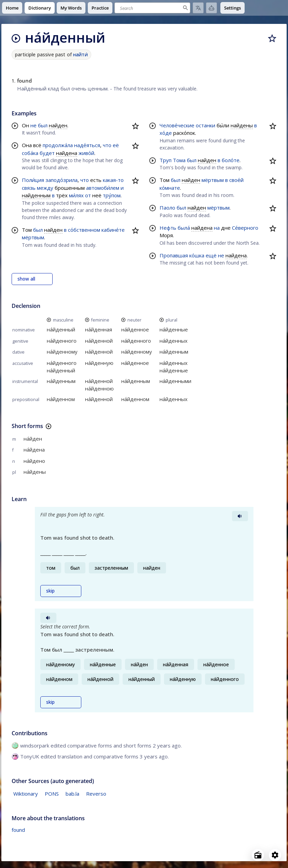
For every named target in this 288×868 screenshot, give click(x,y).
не (33, 125)
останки (205, 125)
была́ (184, 228)
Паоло (167, 208)
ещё (211, 255)
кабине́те (113, 230)
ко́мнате (170, 188)
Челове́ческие (177, 125)
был (43, 125)
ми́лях (76, 195)
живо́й (86, 153)
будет (47, 153)
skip (50, 591)
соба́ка (30, 153)
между (45, 188)
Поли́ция (33, 180)
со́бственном (84, 230)
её (116, 145)
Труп (166, 160)
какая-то (113, 180)
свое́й (236, 180)
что (107, 145)
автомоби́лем (103, 188)
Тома (179, 160)
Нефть (168, 228)
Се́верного (245, 228)
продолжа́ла (58, 145)
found (18, 830)
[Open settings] (275, 855)
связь (29, 188)
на (217, 228)
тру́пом (112, 195)
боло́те (231, 160)
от (88, 195)
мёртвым (33, 237)
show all (26, 279)
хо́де (166, 133)
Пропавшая (174, 255)
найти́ (80, 54)
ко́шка (197, 255)
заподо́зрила (61, 180)
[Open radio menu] (258, 855)
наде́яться (87, 145)
